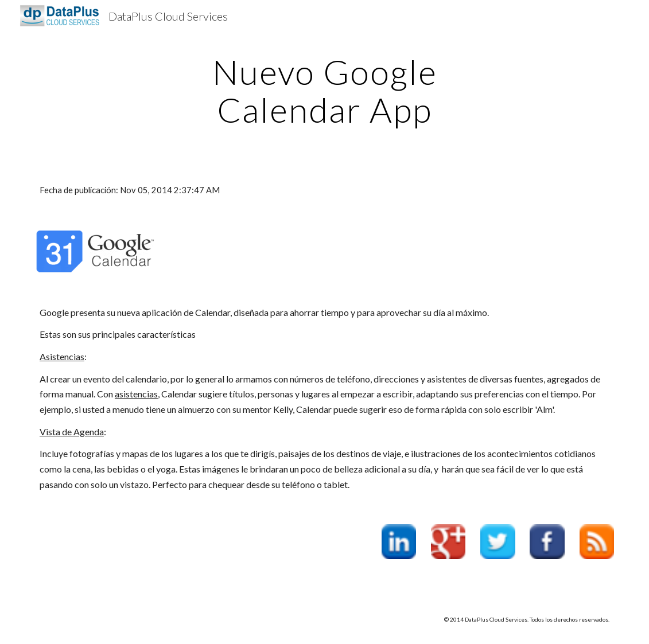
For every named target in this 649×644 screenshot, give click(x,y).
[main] (324, 91)
